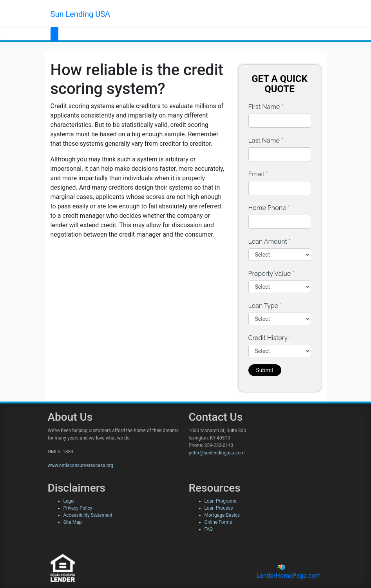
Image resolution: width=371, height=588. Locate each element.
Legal (69, 501)
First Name (266, 107)
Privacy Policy (78, 508)
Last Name (266, 140)
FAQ (209, 529)
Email (258, 174)
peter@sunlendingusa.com (217, 453)
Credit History (270, 338)
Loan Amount (270, 242)
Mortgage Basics (222, 515)
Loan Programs (221, 501)
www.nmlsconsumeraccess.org (81, 465)
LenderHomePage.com (289, 576)
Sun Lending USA (81, 14)
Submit (265, 370)
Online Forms (218, 522)
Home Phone (269, 208)
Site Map (73, 522)
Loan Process (219, 508)
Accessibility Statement (88, 515)
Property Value (271, 274)
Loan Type (265, 306)
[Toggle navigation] (55, 34)
